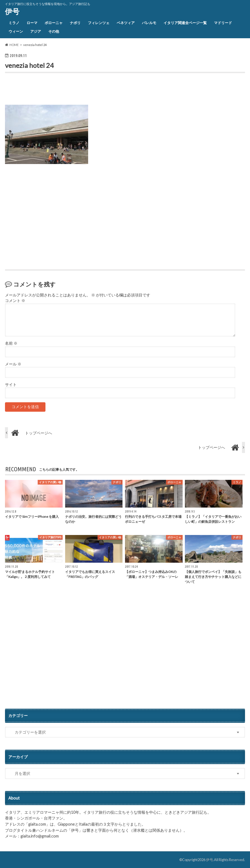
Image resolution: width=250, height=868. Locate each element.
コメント (15, 301)
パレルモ (149, 23)
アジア (36, 31)
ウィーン (16, 31)
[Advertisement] (70, 90)
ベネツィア (126, 23)
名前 (11, 343)
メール (13, 364)
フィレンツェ (99, 23)
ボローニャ (54, 23)
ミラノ (14, 23)
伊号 (12, 11)
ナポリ (75, 23)
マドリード (223, 23)
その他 (54, 31)
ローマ (32, 23)
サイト (11, 385)
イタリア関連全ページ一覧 (185, 23)
